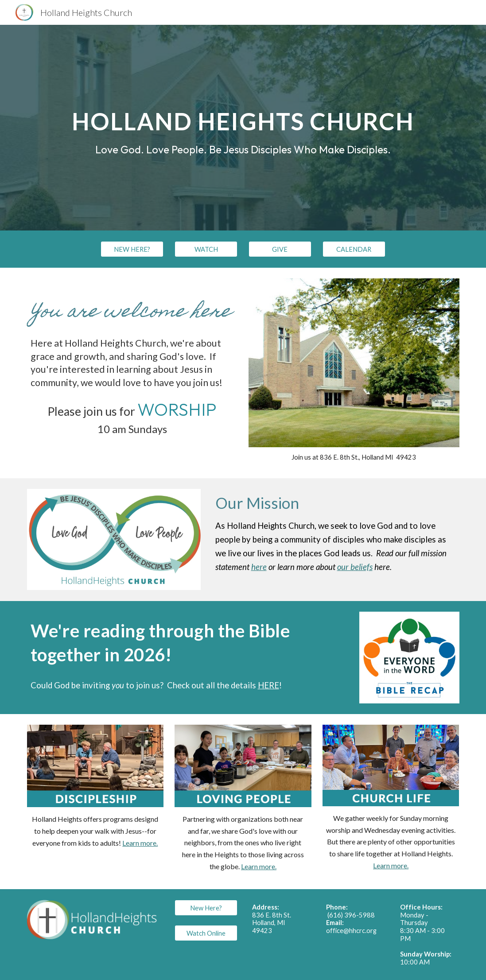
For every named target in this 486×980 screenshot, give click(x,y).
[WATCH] (206, 249)
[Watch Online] (206, 933)
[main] (243, 127)
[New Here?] (206, 908)
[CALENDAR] (354, 249)
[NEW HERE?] (132, 249)
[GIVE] (280, 249)
